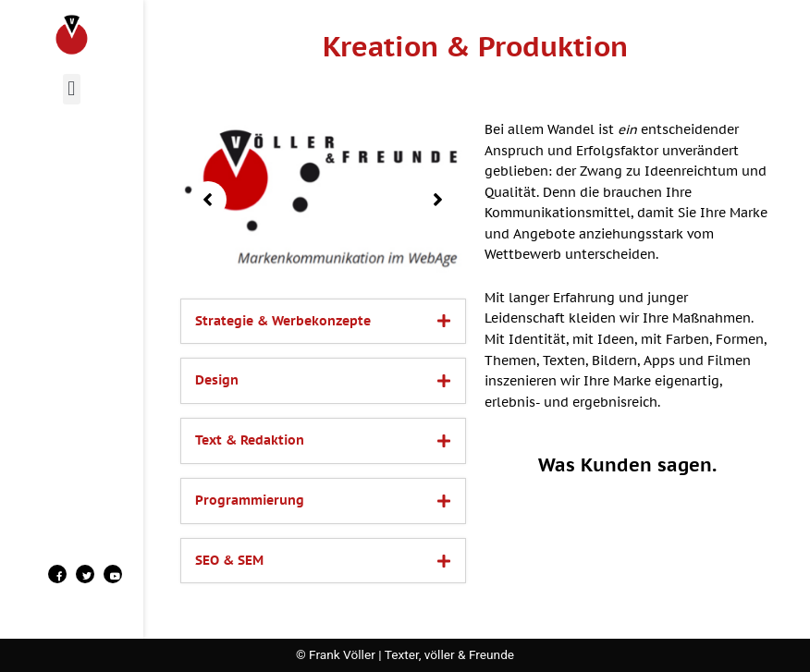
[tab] (323, 322)
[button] (72, 89)
